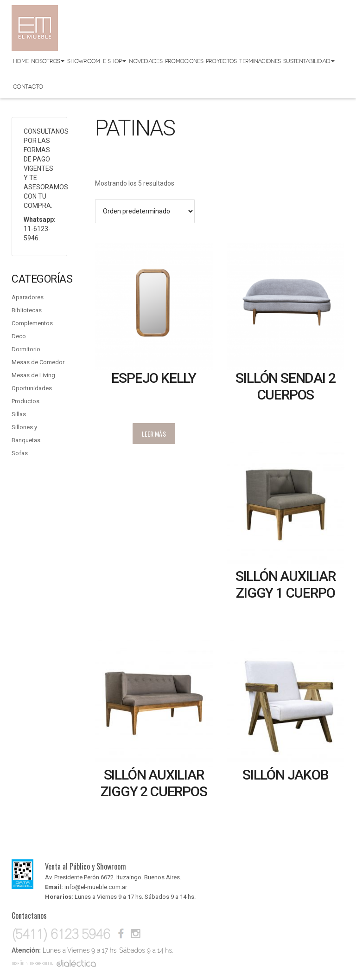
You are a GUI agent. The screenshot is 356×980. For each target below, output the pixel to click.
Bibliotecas (27, 310)
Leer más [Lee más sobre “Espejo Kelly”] (154, 434)
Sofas (20, 453)
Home (21, 61)
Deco (19, 336)
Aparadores (28, 297)
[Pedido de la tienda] (145, 211)
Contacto (28, 87)
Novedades (146, 61)
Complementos (32, 323)
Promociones (184, 61)
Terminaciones (260, 61)
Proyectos (221, 61)
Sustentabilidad (309, 61)
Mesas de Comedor (38, 362)
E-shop (115, 61)
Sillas (19, 414)
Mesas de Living (33, 375)
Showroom (83, 61)
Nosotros (48, 61)
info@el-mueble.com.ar (96, 887)
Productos (25, 401)
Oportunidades (32, 388)
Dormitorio (26, 349)
